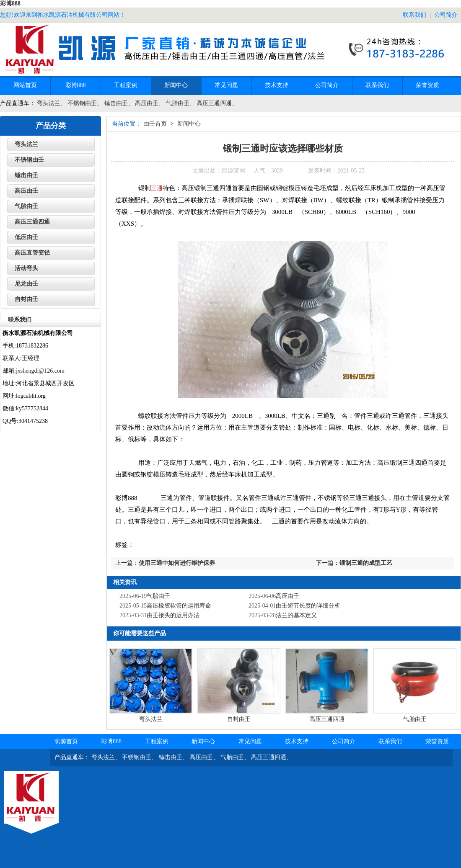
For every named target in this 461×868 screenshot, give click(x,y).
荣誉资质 (427, 85)
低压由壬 (26, 237)
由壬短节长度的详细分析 (308, 606)
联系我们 (414, 15)
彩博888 (10, 4)
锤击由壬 (116, 103)
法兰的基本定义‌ (296, 615)
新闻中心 (176, 85)
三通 (157, 188)
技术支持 (277, 85)
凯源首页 (66, 741)
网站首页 (25, 85)
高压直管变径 (32, 253)
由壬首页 (155, 124)
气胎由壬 (178, 103)
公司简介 (446, 15)
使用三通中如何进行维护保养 (177, 563)
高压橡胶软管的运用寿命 (179, 606)
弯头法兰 (49, 103)
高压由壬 (147, 103)
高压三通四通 (214, 103)
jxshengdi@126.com (40, 371)
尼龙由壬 (26, 284)
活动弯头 (26, 268)
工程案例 (126, 85)
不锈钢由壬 (82, 103)
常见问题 (226, 85)
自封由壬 (239, 719)
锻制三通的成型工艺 (366, 563)
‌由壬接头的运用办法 (173, 615)
